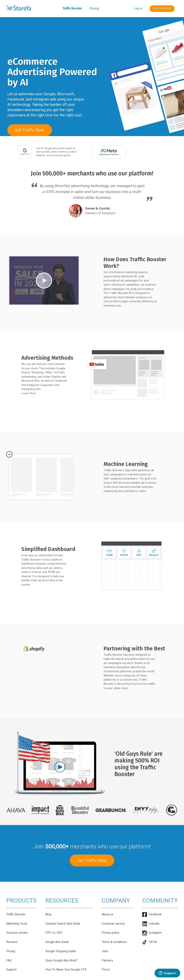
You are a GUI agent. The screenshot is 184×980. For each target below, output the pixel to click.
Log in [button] (138, 8)
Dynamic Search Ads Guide (63, 924)
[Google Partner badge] (25, 158)
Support (11, 970)
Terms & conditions (114, 942)
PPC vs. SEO (54, 933)
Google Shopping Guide (61, 951)
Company (116, 901)
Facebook (152, 914)
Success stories (17, 933)
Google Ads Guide (57, 942)
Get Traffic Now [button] (30, 130)
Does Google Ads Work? (61, 961)
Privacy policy (110, 933)
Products (21, 901)
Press (106, 970)
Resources (62, 901)
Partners (107, 961)
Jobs (105, 951)
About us (107, 914)
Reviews (12, 942)
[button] (18, 8)
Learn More (29, 393)
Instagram (152, 933)
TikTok (150, 942)
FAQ (9, 961)
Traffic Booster (72, 8)
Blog (48, 914)
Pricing (94, 8)
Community (160, 901)
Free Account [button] (162, 8)
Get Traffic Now (92, 860)
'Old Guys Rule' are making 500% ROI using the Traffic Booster (138, 764)
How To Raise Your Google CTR (66, 970)
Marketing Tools (17, 924)
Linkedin (151, 924)
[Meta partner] (109, 158)
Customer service (113, 924)
